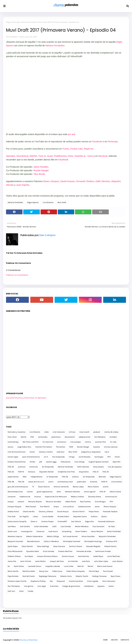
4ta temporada (58, 457)
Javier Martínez (114, 556)
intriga (72, 457)
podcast (97, 432)
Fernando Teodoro (85, 181)
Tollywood (61, 581)
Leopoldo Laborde (53, 566)
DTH (111, 502)
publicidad (81, 482)
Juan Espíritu (23, 185)
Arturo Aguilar (90, 492)
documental (70, 437)
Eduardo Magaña (93, 546)
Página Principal (13, 22)
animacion (62, 442)
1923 (25, 477)
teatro (111, 586)
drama (24, 437)
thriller (32, 462)
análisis (75, 477)
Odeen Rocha (71, 502)
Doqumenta (84, 472)
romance (94, 482)
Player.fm (89, 149)
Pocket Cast (76, 149)
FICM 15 (104, 482)
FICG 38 (11, 482)
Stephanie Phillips (38, 581)
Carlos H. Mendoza (51, 541)
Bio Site (115, 640)
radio (59, 492)
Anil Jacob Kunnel (70, 536)
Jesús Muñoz (40, 561)
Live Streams (48, 202)
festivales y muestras (17, 432)
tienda (30, 591)
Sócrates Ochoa (95, 497)
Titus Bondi (39, 174)
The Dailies (60, 447)
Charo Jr (34, 521)
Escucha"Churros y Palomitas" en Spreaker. (26, 398)
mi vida (113, 442)
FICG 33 (11, 472)
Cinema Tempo (47, 521)
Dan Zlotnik (76, 521)
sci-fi (46, 457)
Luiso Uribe (69, 566)
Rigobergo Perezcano (48, 576)
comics (88, 442)
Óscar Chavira (44, 487)
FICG (32, 437)
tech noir (11, 591)
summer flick (100, 442)
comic (51, 482)
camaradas (43, 437)
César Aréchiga (43, 546)
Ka (9, 566)
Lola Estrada (66, 526)
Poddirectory (60, 156)
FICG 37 (103, 492)
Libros (35, 516)
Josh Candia (25, 526)
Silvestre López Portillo (17, 581)
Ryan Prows (115, 576)
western (21, 502)
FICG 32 (11, 467)
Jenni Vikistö (26, 561)
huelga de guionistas (71, 586)
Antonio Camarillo (61, 487)
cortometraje (13, 442)
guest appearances (45, 492)
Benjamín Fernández (107, 536)
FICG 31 (96, 472)
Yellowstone (66, 462)
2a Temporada (89, 477)
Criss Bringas (100, 502)
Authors (94, 516)
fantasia (32, 472)
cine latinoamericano (17, 452)
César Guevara (59, 546)
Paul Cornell (108, 571)
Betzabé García (33, 541)
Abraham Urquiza (15, 536)
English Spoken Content (99, 462)
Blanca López (78, 487)
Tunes (66, 149)
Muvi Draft (62, 202)
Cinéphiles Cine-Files (66, 472)
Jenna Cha (12, 561)
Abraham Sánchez (72, 492)
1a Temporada (52, 477)
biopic (56, 507)
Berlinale (102, 477)
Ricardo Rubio (63, 516)
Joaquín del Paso (57, 561)
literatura (40, 531)
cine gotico (29, 586)
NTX (109, 457)
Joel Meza (12, 526)
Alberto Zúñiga (53, 536)
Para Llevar (12, 437)
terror (21, 591)
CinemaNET (62, 521)
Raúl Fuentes (85, 502)
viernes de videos (111, 432)
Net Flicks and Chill (31, 442)
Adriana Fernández (29, 22)
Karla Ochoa (19, 566)
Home (105, 640)
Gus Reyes (29, 556)
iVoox (71, 156)
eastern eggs (51, 462)
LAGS (54, 526)
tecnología (99, 457)
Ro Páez (112, 526)
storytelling (67, 531)
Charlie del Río (29, 512)
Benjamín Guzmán (15, 541)
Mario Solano (93, 487)
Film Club (12, 516)
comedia (113, 437)
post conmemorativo (31, 457)
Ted (51, 581)
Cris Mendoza (100, 437)
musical (38, 497)
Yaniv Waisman (109, 581)
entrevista (34, 467)
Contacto (125, 640)
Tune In (42, 156)
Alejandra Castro (80, 516)
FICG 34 (106, 472)
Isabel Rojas (98, 556)
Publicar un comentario (17, 275)
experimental (13, 477)
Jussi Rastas (117, 561)
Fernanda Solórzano (106, 521)
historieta (54, 586)
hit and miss (48, 442)
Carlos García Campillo (17, 521)
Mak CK (80, 566)
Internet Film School (44, 447)
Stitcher (33, 156)
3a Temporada (48, 467)
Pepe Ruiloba (13, 576)
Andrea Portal (13, 512)
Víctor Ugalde (93, 581)
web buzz (61, 452)
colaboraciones (84, 507)
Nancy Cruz (44, 571)
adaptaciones (84, 437)
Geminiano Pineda (103, 551)
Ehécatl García (110, 546)
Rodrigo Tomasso (99, 576)
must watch (84, 432)
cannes (30, 492)
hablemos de (25, 497)
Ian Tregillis (24, 516)
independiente (36, 477)
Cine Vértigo (80, 462)
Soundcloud (22, 156)
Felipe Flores (94, 512)
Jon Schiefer (73, 561)
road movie (53, 531)
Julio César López (101, 561)
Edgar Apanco (33, 202)
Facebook (97, 141)
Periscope (113, 141)
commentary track (65, 482)
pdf (41, 462)
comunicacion (111, 497)
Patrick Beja (94, 571)
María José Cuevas (105, 566)
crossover (12, 497)
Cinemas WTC (112, 541)
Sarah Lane (12, 531)
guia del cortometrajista (18, 487)
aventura (22, 467)
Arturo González (88, 536)
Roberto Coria (66, 576)
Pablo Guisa (57, 571)
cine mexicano (59, 432)
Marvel (90, 566)
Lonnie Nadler (48, 516)
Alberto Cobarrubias (34, 536)
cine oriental (117, 482)
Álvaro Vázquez (51, 181)
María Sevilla (13, 571)
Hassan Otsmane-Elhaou (47, 556)
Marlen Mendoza (82, 526)
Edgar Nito (90, 521)
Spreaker (11, 156)
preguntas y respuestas (91, 452)
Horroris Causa (68, 556)
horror (117, 457)
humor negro (13, 457)
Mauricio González (54, 502)
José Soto (86, 561)
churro (32, 452)
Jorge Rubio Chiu (24, 447)
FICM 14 (21, 472)
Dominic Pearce (76, 546)
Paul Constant (99, 526)
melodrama (89, 586)
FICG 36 (65, 477)
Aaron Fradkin (81, 531)
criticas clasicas (111, 447)
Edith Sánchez (103, 181)
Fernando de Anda (84, 551)
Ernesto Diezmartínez (17, 462)
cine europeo (76, 442)
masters (96, 447)
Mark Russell (31, 507)
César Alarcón (27, 546)
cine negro (42, 586)
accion (10, 447)
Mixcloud (103, 156)
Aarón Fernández (114, 531)
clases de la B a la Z (36, 482)
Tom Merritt (45, 507)
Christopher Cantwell (72, 541)
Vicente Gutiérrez (76, 581)
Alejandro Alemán (46, 472)
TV (33, 487)
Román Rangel (41, 170)
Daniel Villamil (79, 512)
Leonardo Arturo (35, 566)
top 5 (107, 452)
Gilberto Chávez (14, 556)
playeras (101, 586)
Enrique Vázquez (15, 507)
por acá (72, 134)
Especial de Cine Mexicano (56, 497)
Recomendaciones (15, 492)
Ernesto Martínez (65, 551)
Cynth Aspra (13, 546)
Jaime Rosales (41, 167)
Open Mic (117, 462)
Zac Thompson (14, 586)
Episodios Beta (33, 551)
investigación (27, 531)
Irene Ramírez (84, 556)
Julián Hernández (41, 526)
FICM (71, 447)
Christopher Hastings (93, 541)
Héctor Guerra (115, 492)
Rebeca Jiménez (77, 497)
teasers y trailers (46, 452)
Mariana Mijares (35, 502)
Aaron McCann (97, 531)
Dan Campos (12, 37)
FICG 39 (21, 482)
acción (106, 487)
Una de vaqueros (115, 467)
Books (104, 516)
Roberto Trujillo (82, 576)
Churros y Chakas (46, 512)
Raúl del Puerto (29, 576)
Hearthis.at (80, 156)
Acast (50, 156)
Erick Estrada (49, 551)
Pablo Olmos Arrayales (76, 571)
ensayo (11, 502)
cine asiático (68, 507)
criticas (72, 432)
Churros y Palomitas (28, 640)
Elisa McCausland (15, 551)
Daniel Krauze (67, 181)
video (46, 432)
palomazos (56, 437)
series (97, 507)
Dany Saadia (99, 467)
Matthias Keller (29, 571)
